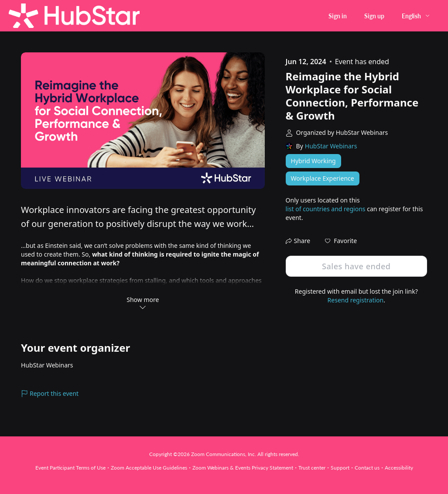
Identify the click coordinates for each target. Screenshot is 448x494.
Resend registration (356, 300)
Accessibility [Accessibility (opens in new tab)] (399, 468)
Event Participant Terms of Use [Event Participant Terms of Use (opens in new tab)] (70, 468)
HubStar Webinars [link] (331, 146)
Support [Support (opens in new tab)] (340, 468)
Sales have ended (356, 266)
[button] (341, 241)
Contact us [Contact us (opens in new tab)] (367, 468)
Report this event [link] (50, 393)
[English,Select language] (416, 16)
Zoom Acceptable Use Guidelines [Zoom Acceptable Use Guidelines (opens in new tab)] (149, 468)
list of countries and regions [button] (326, 209)
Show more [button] (143, 303)
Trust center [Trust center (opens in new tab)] (312, 468)
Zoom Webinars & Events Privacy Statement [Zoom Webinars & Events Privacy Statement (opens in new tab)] (243, 468)
